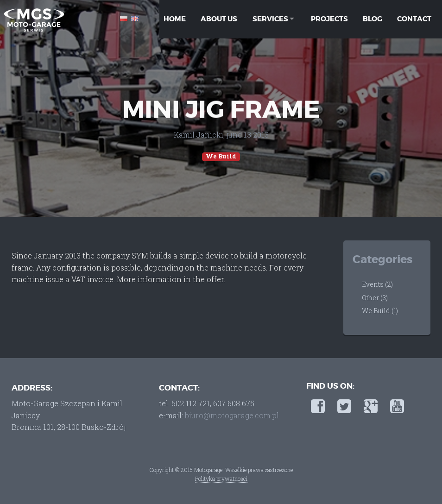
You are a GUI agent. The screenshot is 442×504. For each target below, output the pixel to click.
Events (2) (377, 284)
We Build (221, 156)
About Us (219, 19)
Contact (413, 19)
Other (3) (375, 298)
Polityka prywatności (221, 479)
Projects (328, 19)
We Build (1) (380, 311)
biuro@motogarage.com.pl (232, 415)
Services (269, 19)
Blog (371, 19)
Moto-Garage (34, 20)
